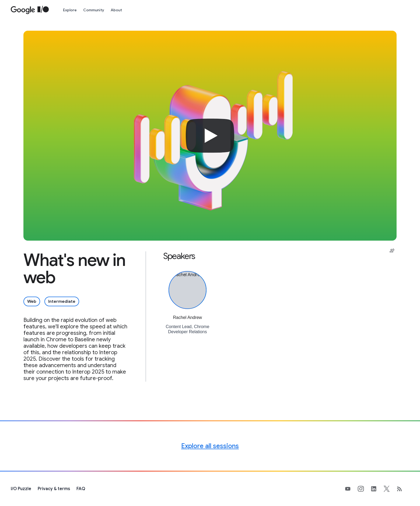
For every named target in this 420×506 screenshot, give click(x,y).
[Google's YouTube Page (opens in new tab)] (351, 489)
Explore (70, 10)
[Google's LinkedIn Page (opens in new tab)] (377, 489)
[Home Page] (30, 10)
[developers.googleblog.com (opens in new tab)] (403, 489)
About (116, 10)
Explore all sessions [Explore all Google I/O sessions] (210, 446)
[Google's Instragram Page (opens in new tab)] (364, 489)
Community (94, 10)
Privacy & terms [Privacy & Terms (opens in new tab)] (54, 489)
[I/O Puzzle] (21, 489)
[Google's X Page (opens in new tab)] (390, 489)
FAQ (81, 489)
